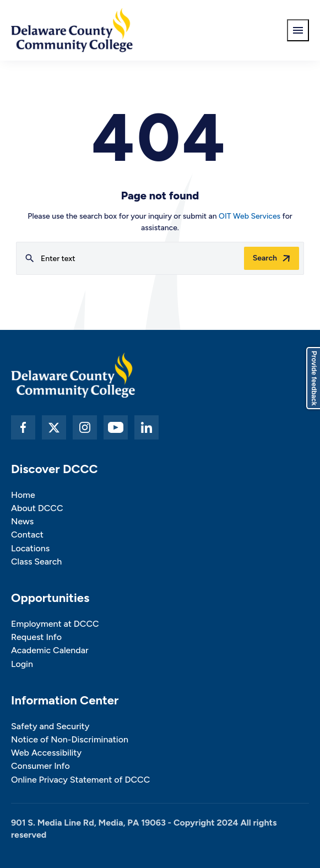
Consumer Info (40, 766)
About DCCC (37, 508)
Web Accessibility (46, 753)
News (22, 521)
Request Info (36, 637)
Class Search (36, 562)
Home (23, 495)
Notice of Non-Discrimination (70, 739)
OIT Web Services (250, 216)
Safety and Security (50, 726)
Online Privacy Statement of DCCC (80, 780)
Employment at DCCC (55, 624)
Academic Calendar (50, 650)
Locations (30, 548)
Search (265, 258)
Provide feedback (314, 378)
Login (22, 664)
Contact (27, 535)
